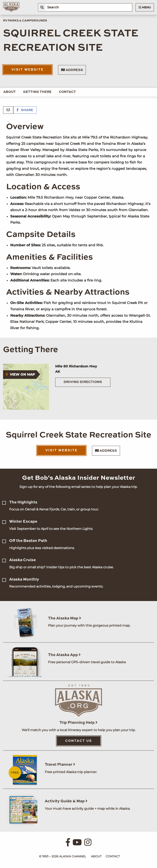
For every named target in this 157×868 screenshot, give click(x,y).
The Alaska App (64, 655)
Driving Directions (83, 382)
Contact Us (79, 741)
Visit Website (27, 70)
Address (72, 70)
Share (25, 110)
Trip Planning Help (78, 723)
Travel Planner (60, 765)
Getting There (37, 92)
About (10, 92)
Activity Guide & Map (66, 801)
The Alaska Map (65, 618)
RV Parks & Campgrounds (25, 21)
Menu (145, 7)
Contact (67, 92)
